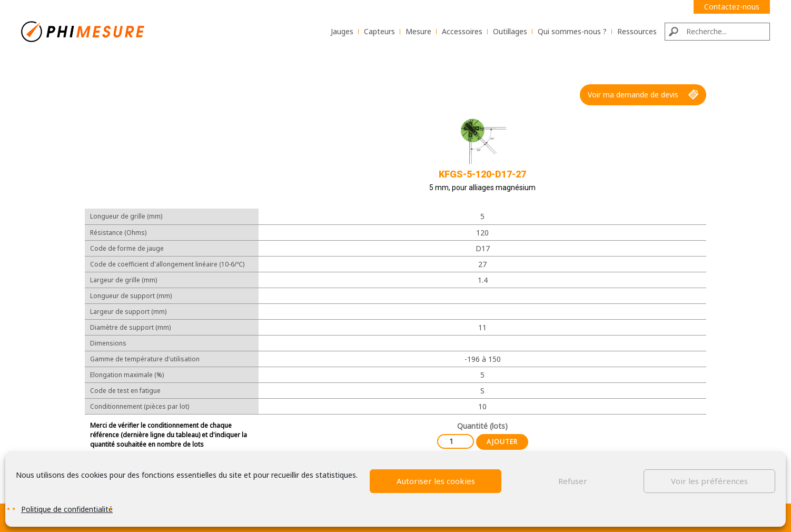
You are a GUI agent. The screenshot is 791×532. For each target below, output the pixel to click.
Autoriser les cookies (436, 481)
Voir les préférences (709, 481)
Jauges (342, 31)
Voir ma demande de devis (643, 95)
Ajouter (502, 442)
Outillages (510, 31)
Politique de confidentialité (67, 509)
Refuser (573, 481)
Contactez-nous (732, 7)
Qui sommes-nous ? (572, 31)
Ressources (637, 31)
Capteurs (379, 31)
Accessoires (462, 31)
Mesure (418, 31)
